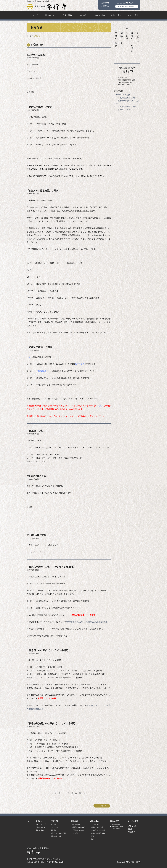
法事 (93, 839)
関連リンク (122, 36)
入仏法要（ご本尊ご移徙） (99, 830)
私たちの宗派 (76, 824)
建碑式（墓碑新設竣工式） (99, 833)
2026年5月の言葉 (36, 55)
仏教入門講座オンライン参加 (83, 615)
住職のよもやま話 (132, 40)
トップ (35, 15)
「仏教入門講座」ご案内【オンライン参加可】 (51, 567)
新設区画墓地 (116, 824)
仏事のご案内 (100, 15)
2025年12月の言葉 (36, 476)
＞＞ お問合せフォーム (126, 6)
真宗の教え (84, 15)
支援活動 (53, 830)
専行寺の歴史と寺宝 (42, 824)
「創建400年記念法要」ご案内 (43, 191)
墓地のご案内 (116, 15)
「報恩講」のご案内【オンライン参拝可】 (49, 650)
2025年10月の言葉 (36, 535)
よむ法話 (138, 35)
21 (80, 793)
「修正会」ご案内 (36, 431)
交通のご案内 (116, 38)
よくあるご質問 (132, 15)
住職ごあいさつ (40, 827)
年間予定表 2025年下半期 (59, 833)
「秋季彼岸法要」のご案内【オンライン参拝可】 (52, 723)
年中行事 (53, 824)
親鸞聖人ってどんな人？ (79, 827)
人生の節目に (95, 824)
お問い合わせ (132, 826)
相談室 (127, 34)
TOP (28, 821)
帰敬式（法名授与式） (98, 827)
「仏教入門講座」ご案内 (39, 107)
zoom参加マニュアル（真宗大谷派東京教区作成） (87, 622)
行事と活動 (67, 15)
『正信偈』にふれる (78, 830)
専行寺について (51, 15)
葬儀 (93, 836)
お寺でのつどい (55, 827)
